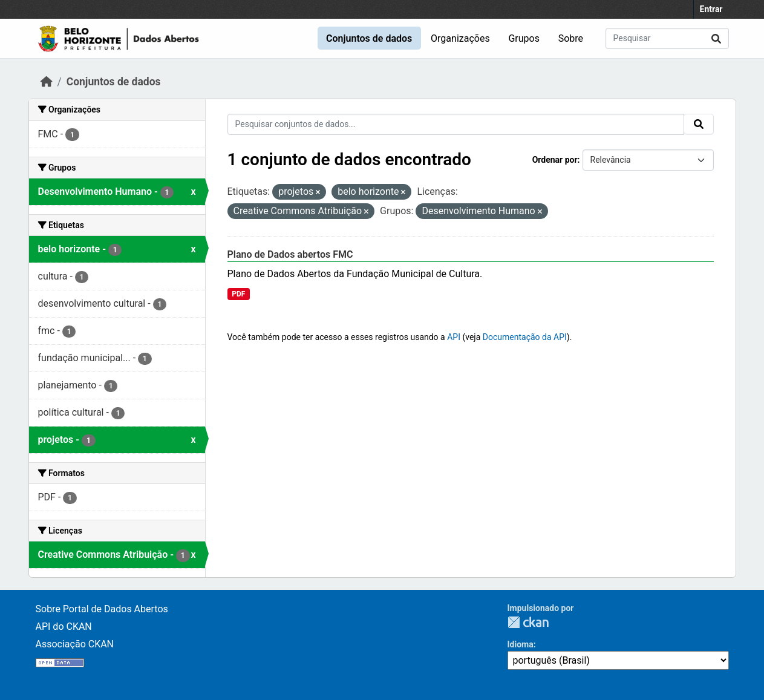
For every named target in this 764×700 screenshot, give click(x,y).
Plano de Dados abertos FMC (290, 254)
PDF (238, 294)
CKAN (528, 622)
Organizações (460, 38)
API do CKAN (64, 626)
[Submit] (716, 38)
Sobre (571, 38)
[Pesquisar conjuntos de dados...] (667, 38)
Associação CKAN (75, 644)
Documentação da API (525, 337)
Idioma (521, 644)
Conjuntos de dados (369, 38)
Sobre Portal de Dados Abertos (102, 609)
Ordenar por (555, 160)
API (454, 337)
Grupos (524, 38)
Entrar (711, 9)
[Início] (47, 82)
